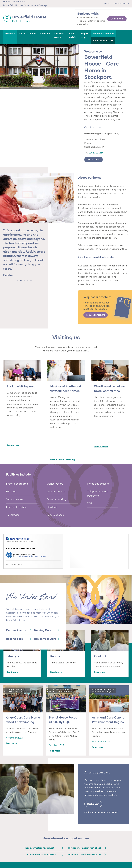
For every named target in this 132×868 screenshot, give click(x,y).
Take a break (101, 422)
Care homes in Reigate (63, 865)
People (33, 34)
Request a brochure (104, 34)
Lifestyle (45, 34)
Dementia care (16, 603)
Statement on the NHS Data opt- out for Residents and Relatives (116, 863)
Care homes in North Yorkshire (62, 861)
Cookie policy (110, 849)
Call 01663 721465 (103, 41)
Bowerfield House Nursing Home (20, 521)
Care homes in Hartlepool (60, 853)
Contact (100, 630)
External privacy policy (114, 852)
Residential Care (45, 612)
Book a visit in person (22, 387)
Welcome (10, 34)
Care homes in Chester (63, 849)
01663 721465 (96, 153)
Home (6, 2)
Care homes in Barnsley (44, 849)
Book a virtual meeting (63, 433)
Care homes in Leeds (43, 857)
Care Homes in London (63, 857)
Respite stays (84, 36)
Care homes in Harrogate (40, 853)
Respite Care (84, 858)
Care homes (41, 844)
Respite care (15, 612)
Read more (12, 645)
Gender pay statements (115, 855)
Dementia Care (85, 849)
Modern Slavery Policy (114, 858)
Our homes (17, 2)
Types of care (86, 844)
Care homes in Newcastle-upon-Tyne (43, 861)
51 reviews (42, 529)
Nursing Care (43, 603)
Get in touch (94, 160)
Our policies (111, 844)
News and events (59, 36)
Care (22, 34)
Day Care (83, 861)
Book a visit (117, 19)
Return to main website (116, 4)
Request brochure (96, 315)
